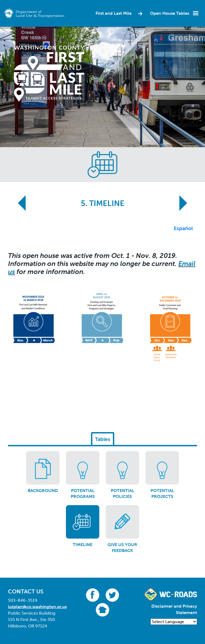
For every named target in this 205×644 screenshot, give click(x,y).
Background (43, 491)
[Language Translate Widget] (174, 622)
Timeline (83, 545)
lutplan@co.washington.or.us (37, 607)
